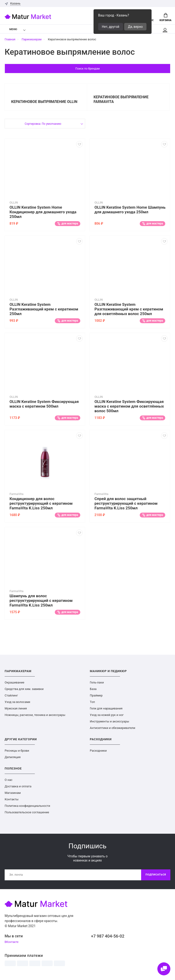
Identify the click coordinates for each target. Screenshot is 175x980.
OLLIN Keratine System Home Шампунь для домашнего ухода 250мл (130, 212)
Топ (92, 704)
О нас (9, 782)
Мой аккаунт (165, 31)
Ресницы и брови (17, 753)
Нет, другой (111, 27)
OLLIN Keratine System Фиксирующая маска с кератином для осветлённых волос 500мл (129, 409)
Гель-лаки (97, 685)
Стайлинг (11, 698)
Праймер (96, 698)
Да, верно (135, 27)
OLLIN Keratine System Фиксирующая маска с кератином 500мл (44, 406)
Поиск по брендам (88, 70)
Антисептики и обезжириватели (113, 730)
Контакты (12, 802)
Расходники (98, 753)
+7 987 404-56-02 (108, 939)
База (93, 691)
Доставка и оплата (18, 789)
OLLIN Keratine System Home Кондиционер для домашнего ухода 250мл (43, 214)
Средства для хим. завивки (24, 691)
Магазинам (13, 795)
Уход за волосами (17, 704)
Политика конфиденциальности (27, 808)
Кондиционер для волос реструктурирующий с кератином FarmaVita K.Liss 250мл (41, 506)
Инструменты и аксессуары (109, 724)
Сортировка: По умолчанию (43, 126)
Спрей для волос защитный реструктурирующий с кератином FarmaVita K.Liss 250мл (126, 506)
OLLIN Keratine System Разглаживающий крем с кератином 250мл (44, 311)
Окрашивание (15, 685)
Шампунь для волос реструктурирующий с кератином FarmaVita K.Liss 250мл (41, 603)
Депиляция (13, 759)
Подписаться (155, 878)
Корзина (165, 18)
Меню (10, 30)
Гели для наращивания (106, 711)
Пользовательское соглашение (27, 815)
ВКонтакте (12, 945)
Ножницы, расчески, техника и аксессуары (35, 717)
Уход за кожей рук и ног (107, 717)
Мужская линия (16, 711)
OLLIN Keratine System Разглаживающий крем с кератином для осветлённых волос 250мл (129, 311)
